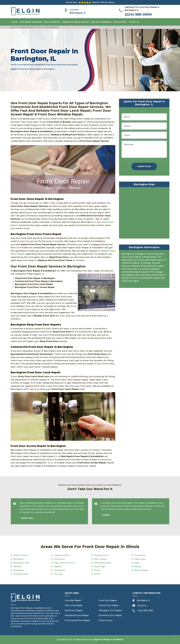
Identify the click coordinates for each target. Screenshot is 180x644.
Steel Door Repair (74, 610)
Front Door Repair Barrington (47, 27)
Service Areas (120, 22)
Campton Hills (21, 574)
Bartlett (17, 567)
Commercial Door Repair (77, 620)
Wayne (138, 567)
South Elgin (100, 567)
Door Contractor (52, 22)
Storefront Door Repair (110, 615)
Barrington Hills (21, 563)
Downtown (59, 559)
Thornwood (140, 555)
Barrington (19, 559)
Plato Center (100, 559)
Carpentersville (61, 555)
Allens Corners (21, 555)
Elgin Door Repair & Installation (109, 640)
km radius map (144, 213)
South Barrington (103, 563)
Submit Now (144, 166)
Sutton (97, 574)
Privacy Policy (106, 620)
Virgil (137, 563)
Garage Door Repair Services (75, 22)
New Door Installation (101, 22)
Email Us (142, 606)
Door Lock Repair (74, 605)
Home (15, 22)
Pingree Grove (101, 555)
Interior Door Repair (109, 605)
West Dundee (141, 570)
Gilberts (58, 567)
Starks (97, 570)
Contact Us (134, 22)
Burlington (19, 570)
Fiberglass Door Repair (110, 610)
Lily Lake (58, 574)
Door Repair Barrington (26, 27)
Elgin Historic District (64, 563)
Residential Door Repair (77, 615)
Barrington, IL (78, 13)
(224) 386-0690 (138, 14)
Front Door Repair (108, 600)
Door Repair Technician (31, 22)
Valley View (140, 559)
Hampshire (59, 570)
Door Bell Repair (73, 600)
